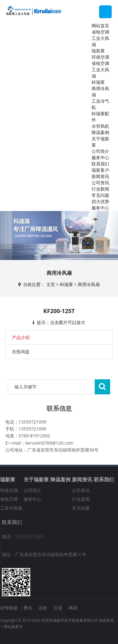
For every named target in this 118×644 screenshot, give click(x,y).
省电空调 (100, 32)
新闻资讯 (100, 176)
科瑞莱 (98, 82)
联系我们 (100, 164)
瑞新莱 (98, 51)
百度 (58, 608)
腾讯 (28, 608)
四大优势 (100, 201)
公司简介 (100, 151)
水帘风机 (100, 126)
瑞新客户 (100, 170)
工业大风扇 (11, 508)
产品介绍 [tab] (21, 337)
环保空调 (100, 57)
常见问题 (100, 195)
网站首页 (100, 26)
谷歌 (43, 608)
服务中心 (100, 157)
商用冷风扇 (89, 284)
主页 (51, 284)
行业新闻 (100, 189)
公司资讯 (100, 183)
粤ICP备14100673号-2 (45, 627)
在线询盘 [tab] (21, 352)
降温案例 (100, 132)
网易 (73, 608)
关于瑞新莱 (36, 479)
